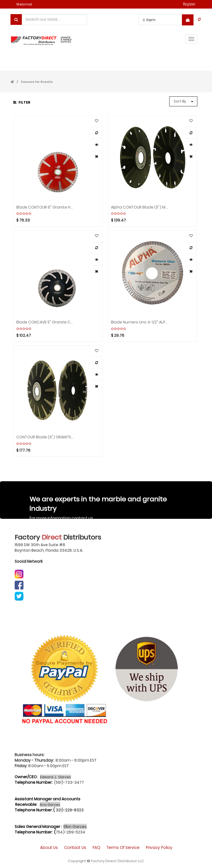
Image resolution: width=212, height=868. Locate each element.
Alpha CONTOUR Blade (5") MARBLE (140, 207)
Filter (22, 102)
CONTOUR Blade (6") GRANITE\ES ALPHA (45, 437)
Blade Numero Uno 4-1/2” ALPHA (140, 322)
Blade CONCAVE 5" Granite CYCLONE (45, 322)
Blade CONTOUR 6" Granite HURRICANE (45, 207)
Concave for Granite (37, 82)
